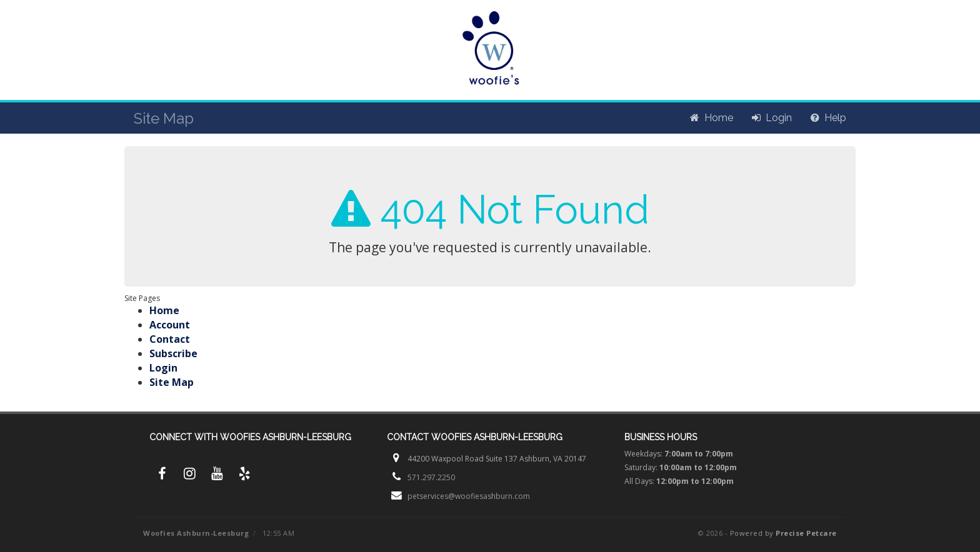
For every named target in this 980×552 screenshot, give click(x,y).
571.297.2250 (431, 477)
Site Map (172, 382)
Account (170, 325)
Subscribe (173, 353)
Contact (170, 339)
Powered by (783, 533)
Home (164, 310)
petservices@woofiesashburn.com (469, 496)
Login (163, 368)
